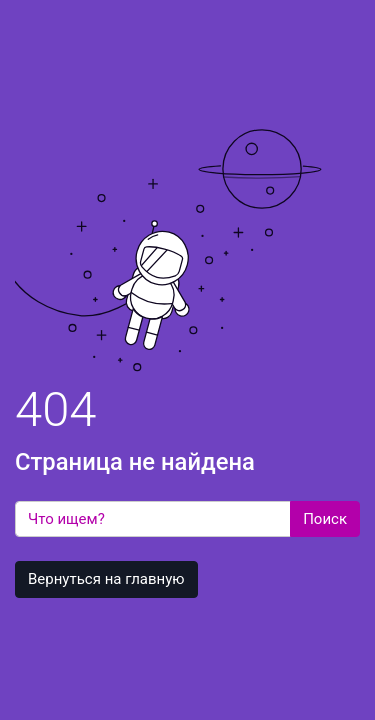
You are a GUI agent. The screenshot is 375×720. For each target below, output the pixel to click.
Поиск (325, 519)
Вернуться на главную (106, 579)
